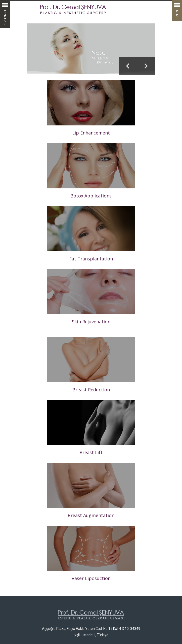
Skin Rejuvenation (91, 322)
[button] (91, 49)
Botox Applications (91, 196)
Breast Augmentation (91, 481)
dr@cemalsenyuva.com (131, 608)
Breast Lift (91, 454)
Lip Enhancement (91, 133)
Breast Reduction (91, 390)
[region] (91, 49)
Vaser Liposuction (91, 541)
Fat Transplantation (91, 259)
